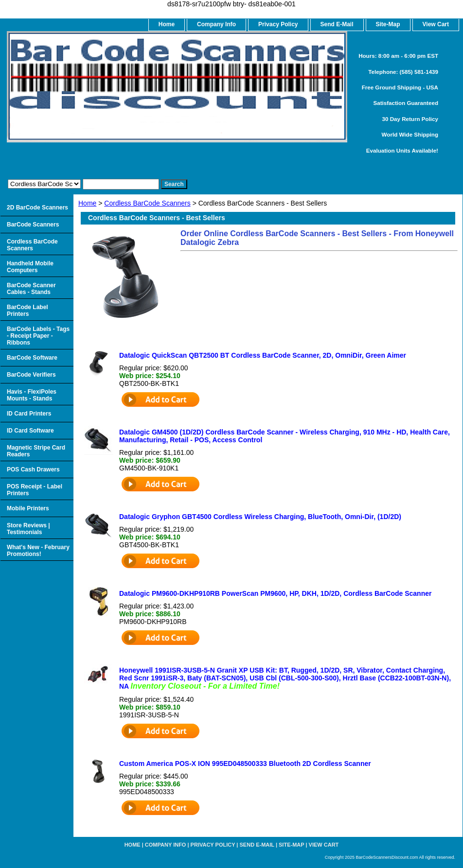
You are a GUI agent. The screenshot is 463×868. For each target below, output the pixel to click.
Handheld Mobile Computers (30, 267)
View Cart (324, 845)
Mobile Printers (28, 508)
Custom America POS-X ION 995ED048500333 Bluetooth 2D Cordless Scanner (245, 764)
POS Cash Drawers (33, 469)
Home (87, 203)
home (167, 24)
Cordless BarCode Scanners (147, 203)
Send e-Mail (257, 845)
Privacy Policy (278, 24)
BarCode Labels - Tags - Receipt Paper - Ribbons (38, 336)
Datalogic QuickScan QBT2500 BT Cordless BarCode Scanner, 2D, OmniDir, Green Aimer (263, 355)
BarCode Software (32, 358)
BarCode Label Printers (27, 311)
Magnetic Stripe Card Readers (36, 451)
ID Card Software (30, 431)
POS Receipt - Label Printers (35, 490)
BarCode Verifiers (31, 375)
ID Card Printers (29, 414)
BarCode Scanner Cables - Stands (31, 289)
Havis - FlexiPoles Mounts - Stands (32, 395)
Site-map (291, 845)
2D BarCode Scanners (37, 208)
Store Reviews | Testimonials (28, 529)
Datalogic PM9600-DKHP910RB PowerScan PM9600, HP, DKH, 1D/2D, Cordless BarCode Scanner (275, 593)
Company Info (216, 24)
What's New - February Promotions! (38, 551)
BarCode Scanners (33, 225)
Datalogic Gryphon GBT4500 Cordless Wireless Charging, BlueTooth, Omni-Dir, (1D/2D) (260, 517)
